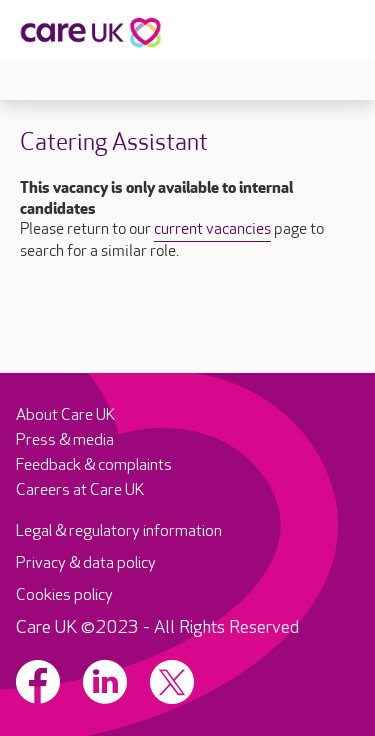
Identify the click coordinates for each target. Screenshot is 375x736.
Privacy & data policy (86, 563)
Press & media (65, 440)
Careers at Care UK (80, 490)
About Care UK (65, 415)
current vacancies (212, 230)
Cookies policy (64, 595)
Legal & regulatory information (119, 531)
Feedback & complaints (94, 465)
